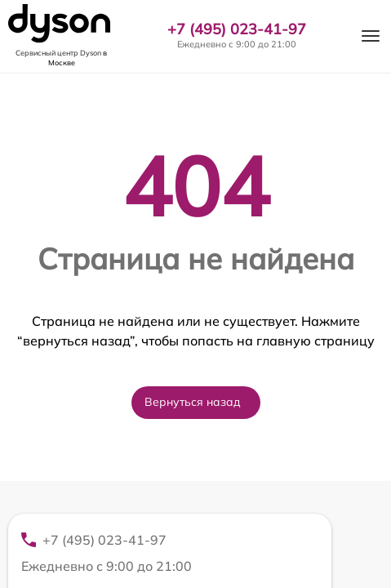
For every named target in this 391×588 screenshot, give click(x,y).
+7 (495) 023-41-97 (237, 29)
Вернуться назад (193, 402)
